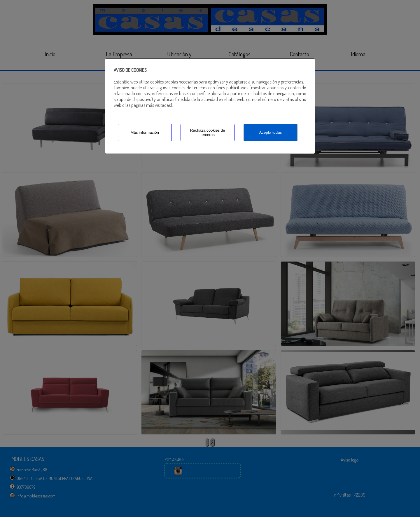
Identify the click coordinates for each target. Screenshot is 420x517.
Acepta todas (270, 132)
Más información (145, 132)
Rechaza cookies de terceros (208, 133)
